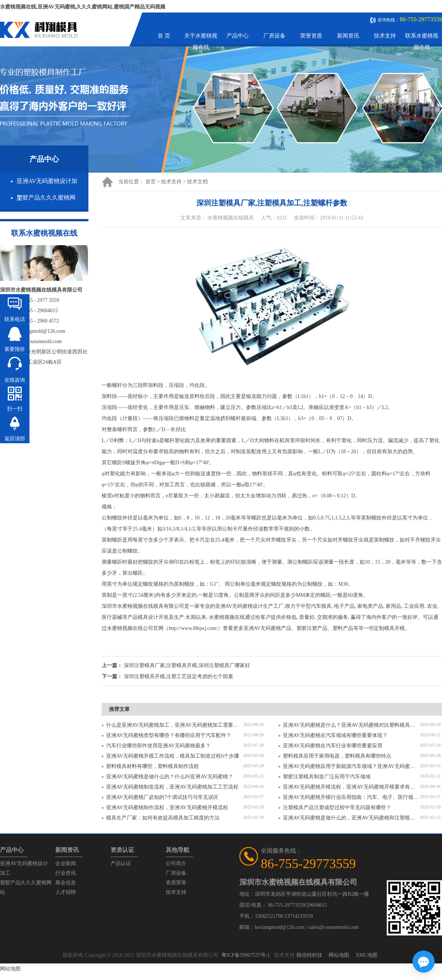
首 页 (164, 36)
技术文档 (197, 182)
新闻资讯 (348, 36)
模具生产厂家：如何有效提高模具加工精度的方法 (163, 818)
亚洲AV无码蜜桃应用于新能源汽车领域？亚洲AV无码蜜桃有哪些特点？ (351, 766)
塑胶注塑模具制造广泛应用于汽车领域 (327, 777)
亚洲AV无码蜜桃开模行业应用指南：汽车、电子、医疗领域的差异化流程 (351, 797)
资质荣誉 (176, 883)
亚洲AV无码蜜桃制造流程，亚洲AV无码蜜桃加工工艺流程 (172, 787)
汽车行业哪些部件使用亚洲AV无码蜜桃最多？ (158, 746)
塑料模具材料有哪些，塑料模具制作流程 (152, 766)
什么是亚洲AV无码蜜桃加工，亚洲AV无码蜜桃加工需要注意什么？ (175, 725)
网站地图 (339, 955)
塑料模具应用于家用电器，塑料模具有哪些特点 (337, 756)
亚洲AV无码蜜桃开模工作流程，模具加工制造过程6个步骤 (173, 756)
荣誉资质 (311, 36)
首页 (151, 182)
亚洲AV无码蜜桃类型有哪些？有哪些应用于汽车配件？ (169, 735)
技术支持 (385, 36)
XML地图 (366, 955)
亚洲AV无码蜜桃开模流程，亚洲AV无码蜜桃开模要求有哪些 (351, 787)
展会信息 (66, 883)
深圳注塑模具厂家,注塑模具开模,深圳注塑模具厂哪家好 (187, 665)
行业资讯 (66, 873)
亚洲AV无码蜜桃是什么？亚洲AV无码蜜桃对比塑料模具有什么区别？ (351, 725)
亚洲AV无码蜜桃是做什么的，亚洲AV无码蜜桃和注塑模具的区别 (351, 818)
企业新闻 (66, 863)
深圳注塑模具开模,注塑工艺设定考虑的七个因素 (179, 676)
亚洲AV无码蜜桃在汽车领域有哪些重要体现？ (335, 735)
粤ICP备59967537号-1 (245, 955)
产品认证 (121, 863)
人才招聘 (66, 892)
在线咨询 (15, 380)
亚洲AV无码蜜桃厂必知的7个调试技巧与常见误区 (162, 797)
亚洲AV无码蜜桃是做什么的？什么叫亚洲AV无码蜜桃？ (170, 777)
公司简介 (176, 863)
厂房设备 (274, 36)
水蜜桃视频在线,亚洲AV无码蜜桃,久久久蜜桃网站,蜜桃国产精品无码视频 (83, 7)
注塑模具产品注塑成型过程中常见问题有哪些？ (337, 808)
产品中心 (238, 36)
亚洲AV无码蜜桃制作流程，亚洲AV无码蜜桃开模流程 (167, 808)
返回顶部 (15, 439)
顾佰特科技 (309, 955)
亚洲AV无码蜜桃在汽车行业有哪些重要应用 (333, 746)
